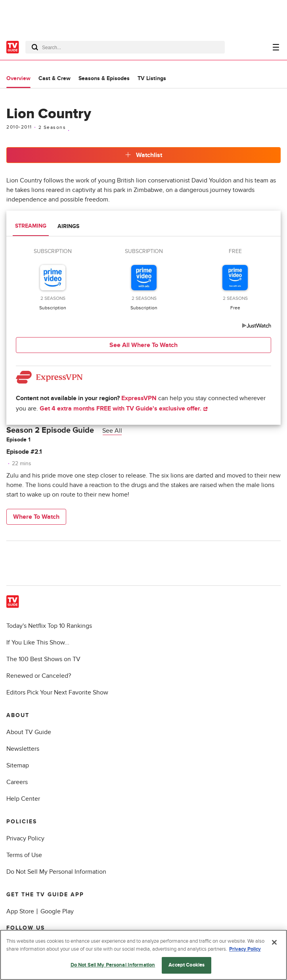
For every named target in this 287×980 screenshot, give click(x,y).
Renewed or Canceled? (39, 676)
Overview (18, 78)
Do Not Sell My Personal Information (56, 872)
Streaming (31, 226)
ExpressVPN (139, 398)
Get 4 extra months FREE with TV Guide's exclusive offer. (124, 408)
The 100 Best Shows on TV (43, 659)
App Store (20, 911)
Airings (68, 226)
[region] (143, 955)
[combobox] (125, 47)
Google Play (57, 911)
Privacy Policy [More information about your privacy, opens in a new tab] (245, 949)
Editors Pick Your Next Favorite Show (57, 692)
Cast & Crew (55, 78)
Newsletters (23, 749)
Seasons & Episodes (104, 78)
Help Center (23, 799)
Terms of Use (24, 855)
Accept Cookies (187, 965)
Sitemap (18, 765)
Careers (17, 782)
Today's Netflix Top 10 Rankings (49, 626)
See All (112, 431)
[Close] (274, 942)
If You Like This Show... (38, 642)
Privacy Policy (25, 838)
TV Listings (152, 78)
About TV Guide (29, 732)
